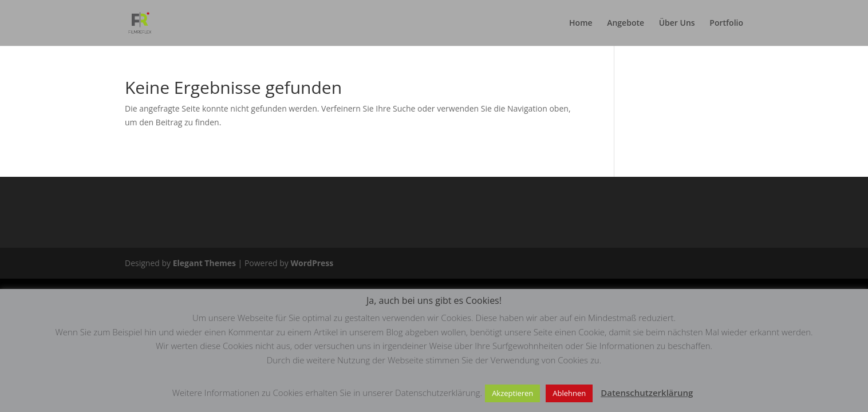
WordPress (312, 263)
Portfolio (726, 23)
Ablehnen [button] (569, 393)
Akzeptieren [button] (512, 393)
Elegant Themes (204, 263)
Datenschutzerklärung (647, 393)
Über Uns (677, 23)
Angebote (626, 23)
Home (581, 23)
